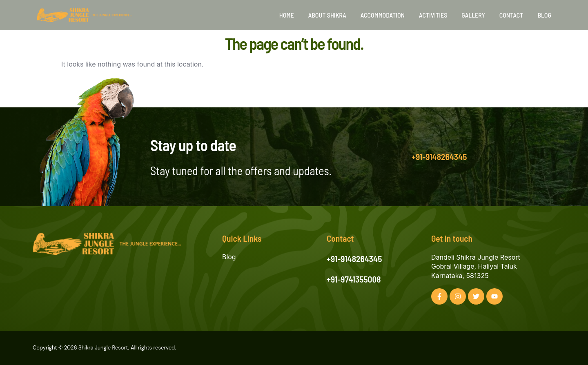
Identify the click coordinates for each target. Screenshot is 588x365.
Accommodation (383, 15)
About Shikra (327, 15)
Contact (511, 15)
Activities (433, 15)
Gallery (473, 15)
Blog (544, 15)
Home (287, 15)
